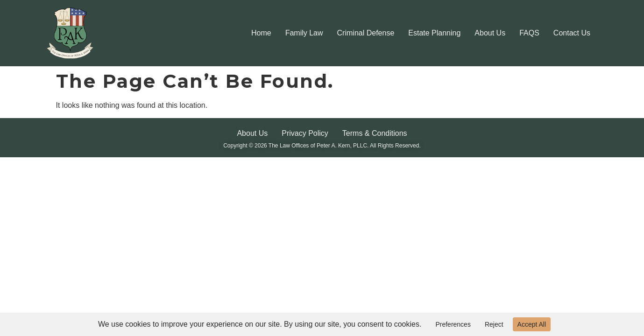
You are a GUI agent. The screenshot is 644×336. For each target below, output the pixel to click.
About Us (490, 33)
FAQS (529, 33)
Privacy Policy (305, 133)
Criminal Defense (366, 33)
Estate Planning (434, 33)
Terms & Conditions (375, 133)
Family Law (304, 33)
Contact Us (572, 33)
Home (261, 33)
